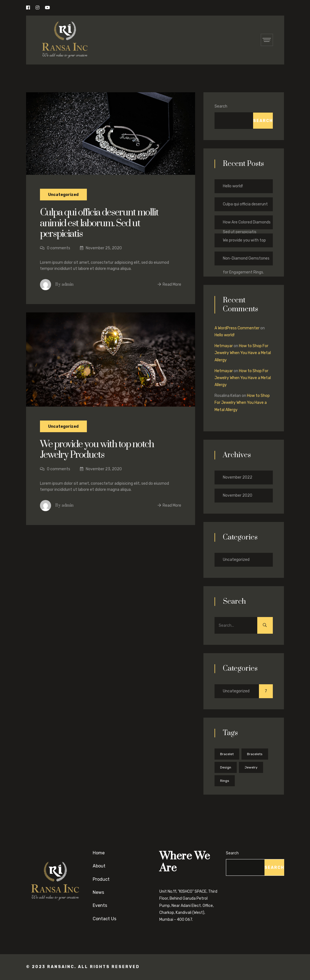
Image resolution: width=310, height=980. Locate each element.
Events (100, 905)
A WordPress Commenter (237, 328)
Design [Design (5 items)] (226, 767)
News (98, 892)
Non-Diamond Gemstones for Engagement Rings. (246, 261)
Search (221, 106)
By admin (64, 284)
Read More (169, 284)
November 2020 (238, 495)
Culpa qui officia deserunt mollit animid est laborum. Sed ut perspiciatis (100, 223)
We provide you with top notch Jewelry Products (98, 450)
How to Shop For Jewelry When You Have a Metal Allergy (243, 353)
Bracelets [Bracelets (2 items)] (255, 754)
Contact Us (104, 919)
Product (101, 879)
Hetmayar (224, 346)
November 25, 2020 (101, 248)
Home (99, 853)
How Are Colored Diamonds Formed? (247, 225)
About (99, 866)
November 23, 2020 (101, 469)
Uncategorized (64, 194)
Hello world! (233, 186)
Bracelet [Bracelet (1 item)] (227, 754)
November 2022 (238, 477)
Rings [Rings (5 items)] (225, 781)
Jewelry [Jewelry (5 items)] (251, 767)
